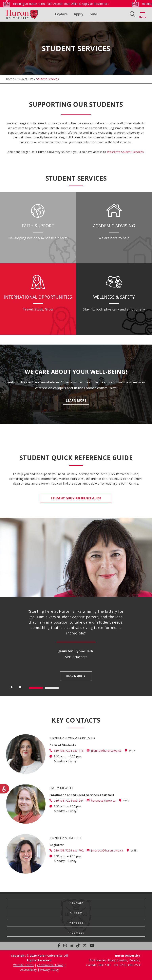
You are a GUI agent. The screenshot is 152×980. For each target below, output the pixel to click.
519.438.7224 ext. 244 (69, 800)
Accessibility (28, 970)
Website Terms (23, 965)
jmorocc (107, 850)
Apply (79, 14)
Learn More (76, 400)
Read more (74, 676)
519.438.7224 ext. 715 (69, 751)
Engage (78, 923)
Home (10, 79)
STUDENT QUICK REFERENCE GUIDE (76, 498)
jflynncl (106, 751)
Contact (78, 933)
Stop (20, 688)
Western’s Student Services (125, 152)
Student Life (25, 79)
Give (93, 14)
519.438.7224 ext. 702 (69, 850)
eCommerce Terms (50, 965)
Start (12, 688)
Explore (61, 14)
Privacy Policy (49, 970)
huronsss (103, 800)
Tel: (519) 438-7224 (127, 965)
